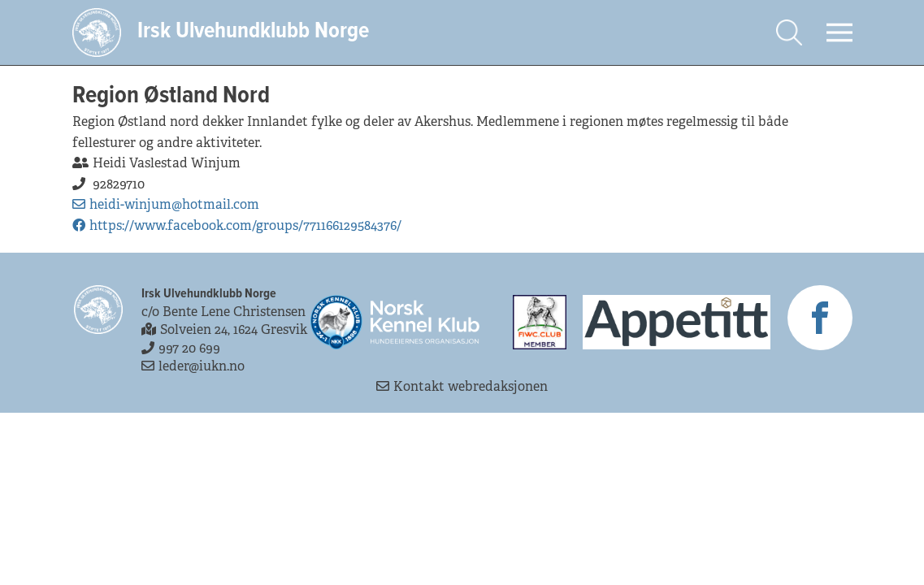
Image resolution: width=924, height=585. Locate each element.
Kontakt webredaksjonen (462, 386)
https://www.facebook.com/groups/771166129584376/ (237, 225)
